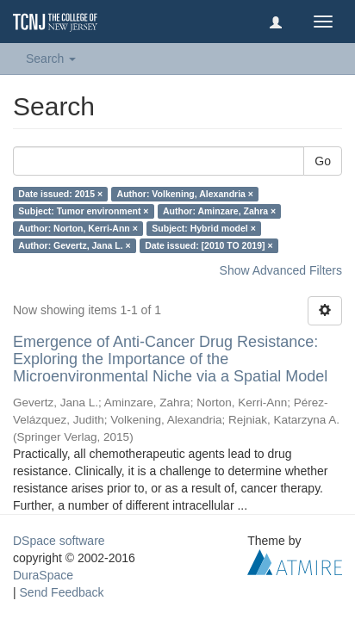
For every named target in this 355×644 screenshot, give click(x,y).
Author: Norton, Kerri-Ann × (78, 228)
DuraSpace (43, 575)
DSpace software (59, 541)
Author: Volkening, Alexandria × (185, 194)
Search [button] (51, 59)
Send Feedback (62, 592)
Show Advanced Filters (281, 270)
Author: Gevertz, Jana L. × (74, 245)
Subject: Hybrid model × (203, 228)
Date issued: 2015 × (60, 194)
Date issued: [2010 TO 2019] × (209, 245)
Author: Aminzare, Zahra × (219, 211)
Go (323, 161)
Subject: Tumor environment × (83, 211)
